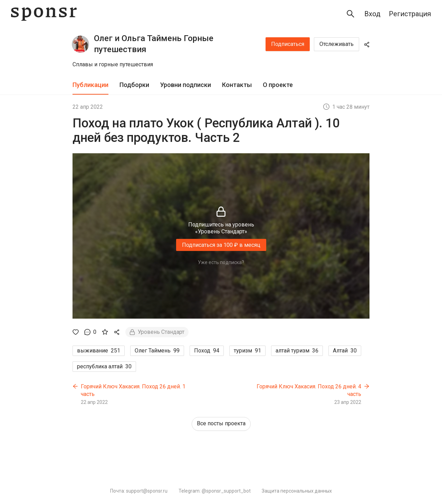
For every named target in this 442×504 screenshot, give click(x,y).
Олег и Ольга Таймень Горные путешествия (154, 44)
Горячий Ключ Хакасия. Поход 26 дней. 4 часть (309, 390)
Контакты (237, 85)
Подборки (134, 85)
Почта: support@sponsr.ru (139, 491)
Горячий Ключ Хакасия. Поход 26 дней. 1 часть (133, 390)
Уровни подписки (186, 85)
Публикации (90, 85)
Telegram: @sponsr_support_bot (215, 491)
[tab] (90, 85)
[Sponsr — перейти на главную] (44, 14)
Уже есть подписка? (221, 262)
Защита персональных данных (297, 491)
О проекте (278, 85)
